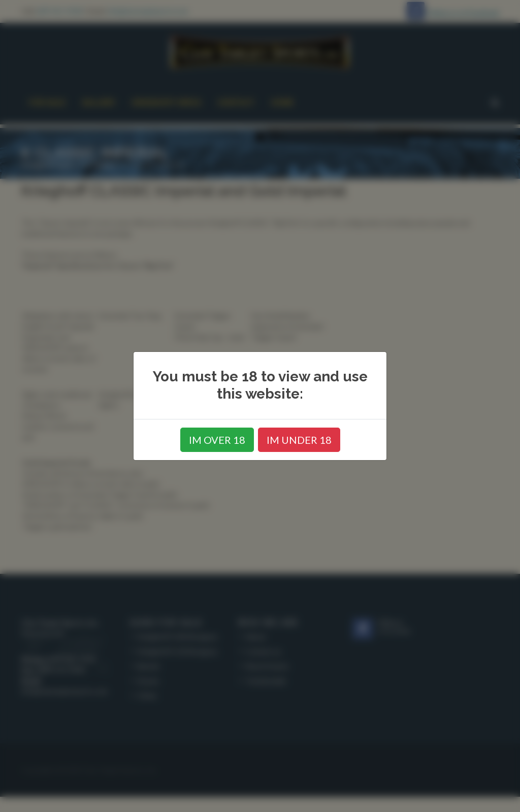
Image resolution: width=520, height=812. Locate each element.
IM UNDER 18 (299, 440)
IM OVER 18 (217, 440)
